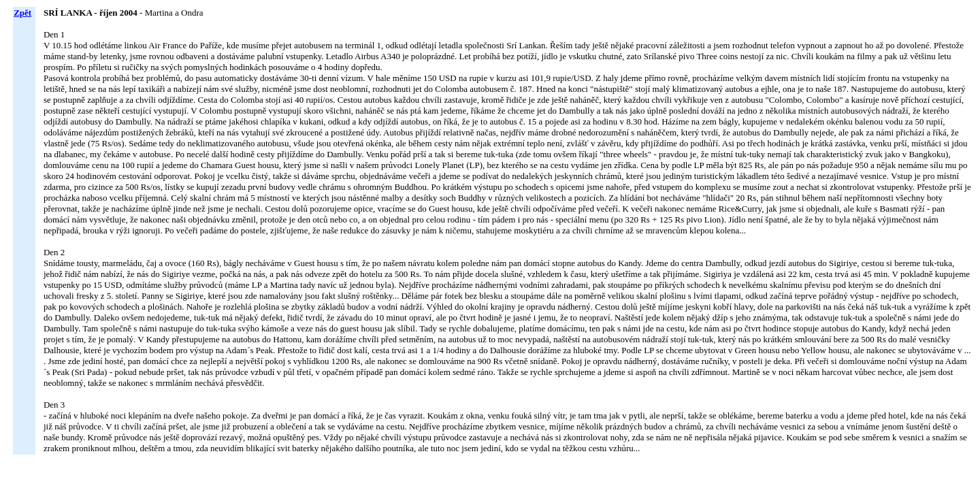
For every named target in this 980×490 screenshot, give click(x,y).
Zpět (22, 13)
